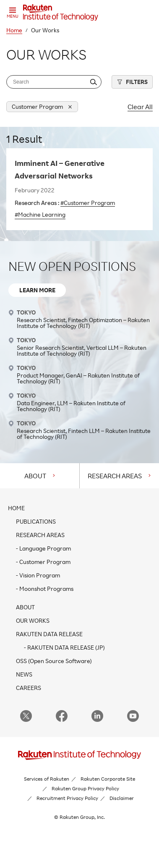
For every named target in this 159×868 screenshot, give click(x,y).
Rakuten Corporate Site (108, 779)
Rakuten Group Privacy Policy (85, 788)
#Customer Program (88, 203)
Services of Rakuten (47, 779)
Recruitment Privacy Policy (67, 798)
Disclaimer (122, 798)
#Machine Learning (40, 214)
